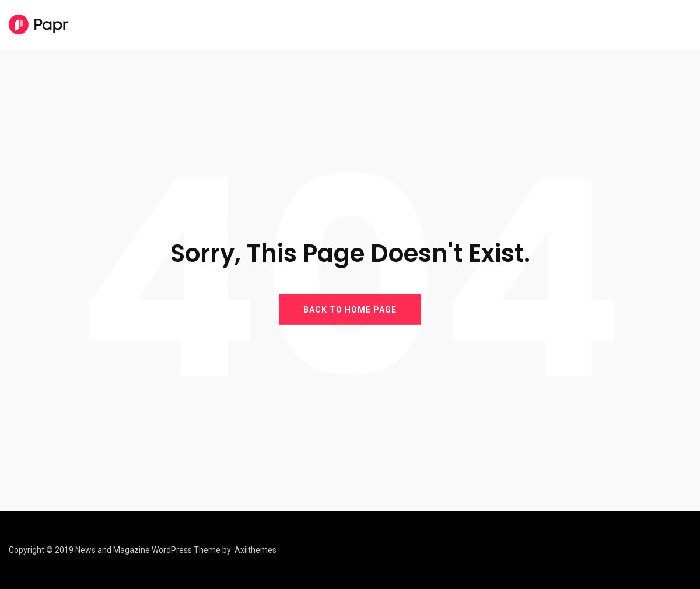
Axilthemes (256, 550)
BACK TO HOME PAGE (350, 309)
